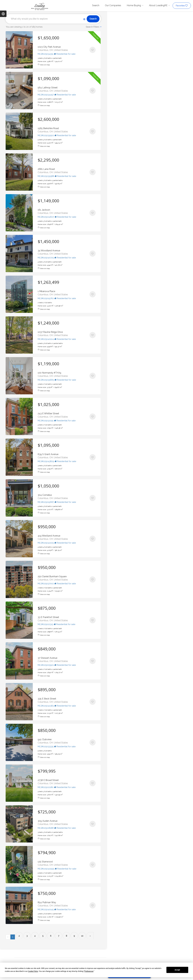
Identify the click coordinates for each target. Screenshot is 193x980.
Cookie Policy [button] (33, 971)
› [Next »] (90, 936)
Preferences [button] (89, 971)
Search (96, 5)
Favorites (182, 6)
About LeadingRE (158, 5)
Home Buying (134, 5)
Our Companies (113, 5)
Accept (177, 970)
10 (82, 936)
